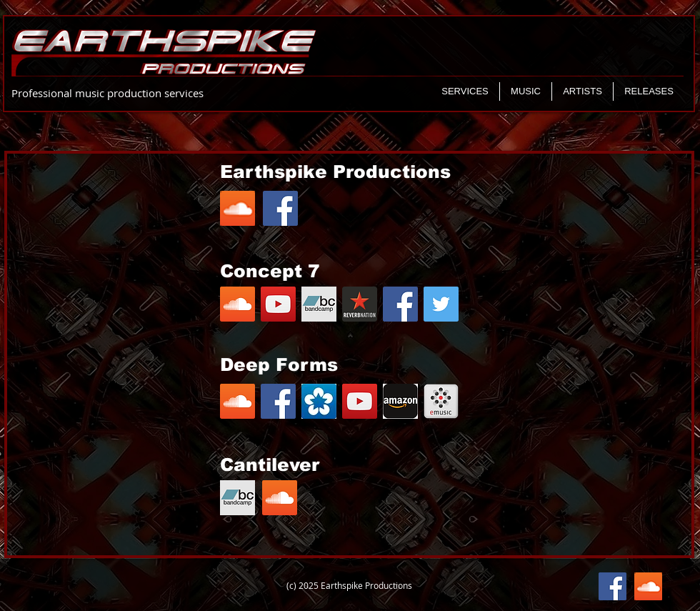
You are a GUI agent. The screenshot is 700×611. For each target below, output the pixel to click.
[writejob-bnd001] (319, 304)
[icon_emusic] (441, 401)
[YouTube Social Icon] (278, 304)
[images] (400, 401)
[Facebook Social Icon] (400, 304)
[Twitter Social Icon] (441, 304)
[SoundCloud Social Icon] (237, 304)
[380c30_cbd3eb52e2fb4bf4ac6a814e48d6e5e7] (360, 304)
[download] (319, 401)
